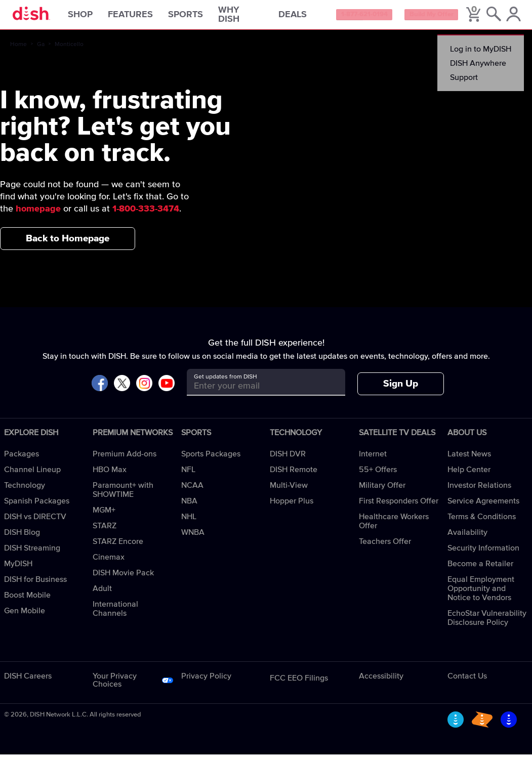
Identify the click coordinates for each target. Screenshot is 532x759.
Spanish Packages (37, 505)
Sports (199, 17)
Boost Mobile (27, 600)
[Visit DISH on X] (122, 388)
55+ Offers (378, 474)
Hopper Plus (292, 505)
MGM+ (104, 515)
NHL (189, 521)
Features (144, 17)
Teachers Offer (385, 546)
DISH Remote (294, 474)
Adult (102, 593)
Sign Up (401, 388)
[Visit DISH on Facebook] (100, 388)
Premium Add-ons (125, 458)
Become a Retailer (480, 568)
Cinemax (109, 562)
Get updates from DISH (226, 382)
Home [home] (18, 49)
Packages (22, 458)
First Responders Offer (399, 505)
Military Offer (382, 490)
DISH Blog (22, 537)
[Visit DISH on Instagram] (144, 388)
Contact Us (467, 681)
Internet (373, 458)
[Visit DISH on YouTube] (167, 388)
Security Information (483, 553)
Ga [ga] (41, 49)
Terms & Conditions (482, 521)
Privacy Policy (206, 681)
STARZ (105, 530)
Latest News (469, 458)
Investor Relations (479, 490)
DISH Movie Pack (123, 577)
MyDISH (18, 568)
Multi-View (289, 490)
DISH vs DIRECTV (35, 521)
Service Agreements (483, 505)
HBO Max (110, 474)
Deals (305, 17)
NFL (188, 474)
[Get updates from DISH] (257, 390)
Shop (93, 17)
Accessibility (381, 681)
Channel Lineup (32, 474)
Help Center (469, 474)
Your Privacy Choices (115, 685)
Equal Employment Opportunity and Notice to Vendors (481, 593)
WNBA (193, 537)
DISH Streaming (32, 553)
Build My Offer (450, 17)
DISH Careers (28, 681)
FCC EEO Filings (299, 683)
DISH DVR (288, 458)
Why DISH (242, 17)
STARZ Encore (118, 546)
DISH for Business (35, 584)
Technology (25, 490)
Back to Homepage (68, 243)
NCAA (192, 490)
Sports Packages (211, 458)
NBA (189, 505)
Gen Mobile (25, 615)
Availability (467, 537)
